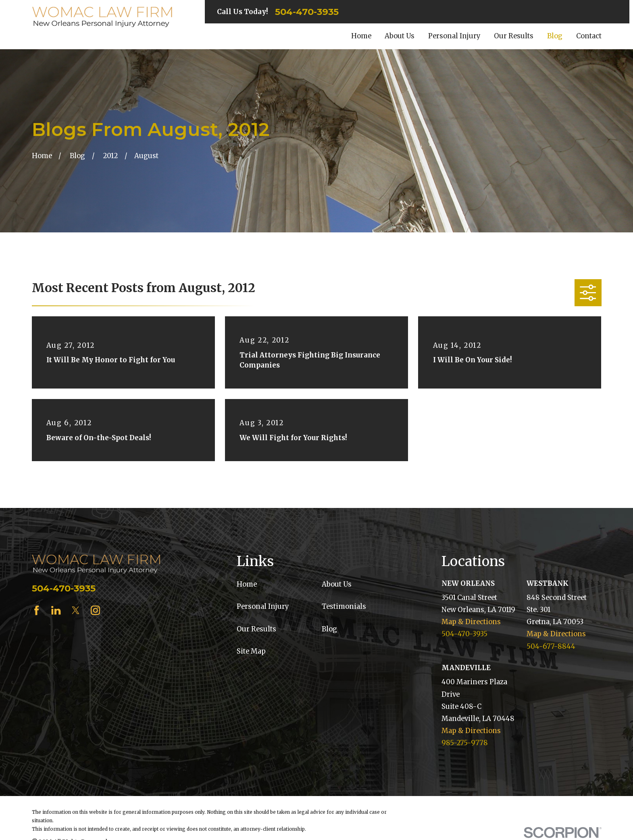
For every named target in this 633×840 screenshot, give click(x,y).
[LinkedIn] (56, 610)
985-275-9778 (465, 743)
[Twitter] (76, 610)
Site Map (251, 651)
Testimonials (344, 607)
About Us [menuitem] (400, 36)
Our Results (256, 629)
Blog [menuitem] (555, 36)
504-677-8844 (551, 647)
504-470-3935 (307, 12)
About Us (337, 584)
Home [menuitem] (361, 36)
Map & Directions (471, 622)
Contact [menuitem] (589, 36)
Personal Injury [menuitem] (454, 36)
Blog (329, 629)
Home (247, 584)
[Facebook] (36, 610)
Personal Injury (263, 607)
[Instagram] (95, 610)
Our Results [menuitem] (514, 36)
